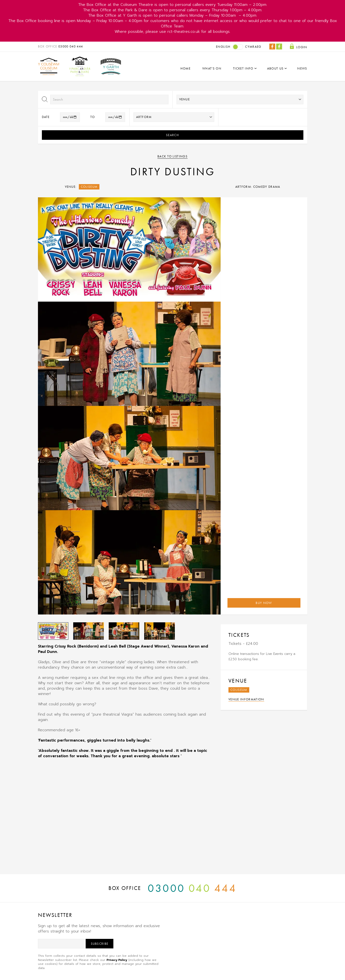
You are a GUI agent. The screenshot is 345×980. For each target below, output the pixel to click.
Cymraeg (253, 47)
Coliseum (89, 187)
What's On (212, 68)
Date (46, 117)
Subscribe (100, 944)
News (302, 68)
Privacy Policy (117, 960)
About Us (275, 68)
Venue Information (246, 699)
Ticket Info (243, 68)
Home (185, 68)
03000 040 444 (71, 46)
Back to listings (172, 156)
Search (172, 135)
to (93, 117)
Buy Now (264, 603)
